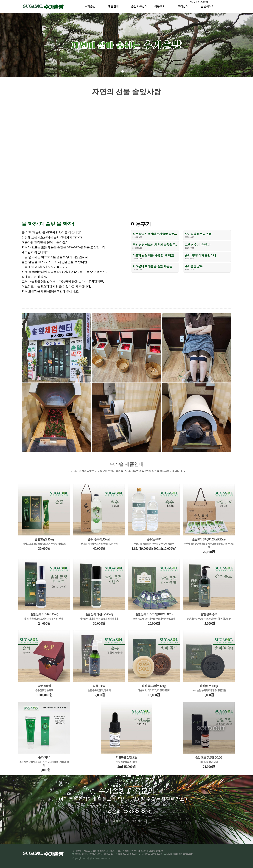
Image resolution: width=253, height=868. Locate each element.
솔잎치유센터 (139, 6)
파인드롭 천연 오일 (126, 758)
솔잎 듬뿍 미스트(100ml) (44, 614)
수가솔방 (90, 6)
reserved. (107, 858)
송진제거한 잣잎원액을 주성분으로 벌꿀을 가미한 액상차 (209, 546)
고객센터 (183, 6)
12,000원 (99, 695)
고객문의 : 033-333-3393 (127, 812)
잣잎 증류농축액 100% (126, 762)
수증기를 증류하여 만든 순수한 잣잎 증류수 (154, 544)
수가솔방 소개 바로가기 (127, 821)
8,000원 (209, 695)
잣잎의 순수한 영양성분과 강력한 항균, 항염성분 (209, 619)
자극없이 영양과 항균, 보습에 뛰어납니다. (99, 619)
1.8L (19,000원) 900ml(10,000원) (154, 548)
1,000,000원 (44, 695)
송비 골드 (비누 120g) (154, 686)
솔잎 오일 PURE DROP (209, 758)
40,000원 (99, 548)
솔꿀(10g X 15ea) (44, 539)
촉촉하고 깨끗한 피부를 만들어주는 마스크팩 (154, 619)
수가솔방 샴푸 (194, 266)
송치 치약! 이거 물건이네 (200, 255)
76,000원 (209, 552)
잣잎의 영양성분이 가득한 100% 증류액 (99, 544)
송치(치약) (44, 758)
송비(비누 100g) (209, 686)
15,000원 (44, 770)
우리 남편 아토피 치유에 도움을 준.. (155, 245)
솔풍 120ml (99, 686)
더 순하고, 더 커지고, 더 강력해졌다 (154, 691)
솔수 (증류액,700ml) (99, 539)
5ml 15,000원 (127, 767)
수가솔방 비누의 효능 (198, 234)
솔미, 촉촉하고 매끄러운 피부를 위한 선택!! (44, 619)
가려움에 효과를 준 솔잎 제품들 (152, 266)
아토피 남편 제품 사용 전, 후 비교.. (154, 255)
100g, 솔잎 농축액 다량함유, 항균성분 (209, 691)
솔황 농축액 (44, 686)
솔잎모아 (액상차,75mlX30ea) (209, 539)
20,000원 (154, 623)
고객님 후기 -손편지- (198, 245)
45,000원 (209, 623)
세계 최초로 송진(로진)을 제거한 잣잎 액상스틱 (44, 544)
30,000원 (44, 548)
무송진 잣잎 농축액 (44, 691)
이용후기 (160, 6)
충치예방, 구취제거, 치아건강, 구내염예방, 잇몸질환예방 (44, 764)
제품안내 (113, 6)
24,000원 (44, 623)
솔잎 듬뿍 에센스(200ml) (99, 614)
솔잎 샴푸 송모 (209, 614)
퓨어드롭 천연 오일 (209, 762)
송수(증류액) (154, 539)
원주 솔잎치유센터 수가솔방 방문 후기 (155, 234)
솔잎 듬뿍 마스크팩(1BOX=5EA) (154, 614)
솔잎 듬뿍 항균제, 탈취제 (99, 691)
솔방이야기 (208, 6)
